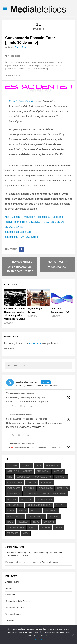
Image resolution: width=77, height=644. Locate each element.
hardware (30, 66)
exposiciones (11, 66)
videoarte (41, 69)
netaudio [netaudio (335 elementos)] (36, 511)
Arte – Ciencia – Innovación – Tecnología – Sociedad (34, 217)
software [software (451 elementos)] (49, 522)
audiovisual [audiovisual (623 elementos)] (43, 471)
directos (53, 63)
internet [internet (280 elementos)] (60, 505)
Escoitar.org (11, 595)
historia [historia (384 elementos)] (12, 499)
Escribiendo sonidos (50, 562)
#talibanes (25, 427)
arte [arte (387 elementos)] (38, 466)
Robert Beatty (13, 397)
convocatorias (42, 63)
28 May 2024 (55, 448)
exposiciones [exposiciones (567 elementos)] (45, 488)
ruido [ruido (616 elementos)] (36, 522)
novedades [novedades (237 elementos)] (51, 511)
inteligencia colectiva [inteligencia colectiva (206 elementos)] (39, 505)
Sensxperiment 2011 (15, 608)
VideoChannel (57, 267)
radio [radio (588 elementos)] (10, 522)
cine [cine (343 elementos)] (10, 477)
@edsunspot (27, 397)
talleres (28, 69)
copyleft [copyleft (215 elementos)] (61, 477)
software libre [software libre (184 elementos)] (16, 528)
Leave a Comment (16, 75)
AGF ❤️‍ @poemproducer (18, 448)
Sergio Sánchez (14, 419)
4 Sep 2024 (40, 397)
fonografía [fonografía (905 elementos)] (14, 494)
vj (47, 69)
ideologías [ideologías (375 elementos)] (27, 499)
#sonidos (36, 427)
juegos (38, 66)
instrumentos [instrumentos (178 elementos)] (15, 505)
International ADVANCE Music (21, 237)
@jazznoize (28, 419)
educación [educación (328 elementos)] (47, 483)
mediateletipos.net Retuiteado (22, 393)
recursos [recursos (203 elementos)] (23, 522)
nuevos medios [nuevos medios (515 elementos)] (15, 516)
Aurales (9, 588)
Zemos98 (10, 620)
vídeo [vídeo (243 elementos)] (26, 533)
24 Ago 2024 (41, 419)
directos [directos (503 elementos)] (31, 483)
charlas (21, 63)
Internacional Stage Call (18, 232)
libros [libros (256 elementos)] (11, 511)
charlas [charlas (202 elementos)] (59, 471)
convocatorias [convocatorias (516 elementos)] (43, 477)
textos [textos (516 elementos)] (58, 528)
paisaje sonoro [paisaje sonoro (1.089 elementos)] (36, 516)
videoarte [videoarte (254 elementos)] (13, 533)
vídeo (34, 69)
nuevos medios (55, 66)
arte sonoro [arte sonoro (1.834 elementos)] (52, 466)
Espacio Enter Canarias (22, 101)
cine (34, 63)
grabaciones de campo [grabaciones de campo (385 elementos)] (36, 494)
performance (11, 69)
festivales (21, 66)
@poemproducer (39, 448)
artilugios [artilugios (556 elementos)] (13, 471)
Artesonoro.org (12, 582)
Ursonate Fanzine (13, 614)
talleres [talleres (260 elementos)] (45, 528)
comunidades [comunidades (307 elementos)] (24, 477)
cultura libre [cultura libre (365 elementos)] (15, 483)
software (20, 69)
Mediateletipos (14, 56)
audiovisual (13, 63)
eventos (60, 63)
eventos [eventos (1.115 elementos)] (29, 488)
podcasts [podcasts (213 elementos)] (54, 516)
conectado (35, 343)
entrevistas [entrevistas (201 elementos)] (14, 488)
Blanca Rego (21, 47)
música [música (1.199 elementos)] (23, 511)
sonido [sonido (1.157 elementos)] (32, 528)
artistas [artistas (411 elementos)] (28, 471)
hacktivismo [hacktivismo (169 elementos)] (60, 494)
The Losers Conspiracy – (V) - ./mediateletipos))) (27, 553)
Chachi (38, 639)
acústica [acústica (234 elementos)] (27, 466)
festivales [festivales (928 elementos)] (63, 488)
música (44, 66)
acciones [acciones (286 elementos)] (12, 466)
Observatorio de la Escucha (18, 601)
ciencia (28, 63)
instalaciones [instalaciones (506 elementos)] (44, 499)
